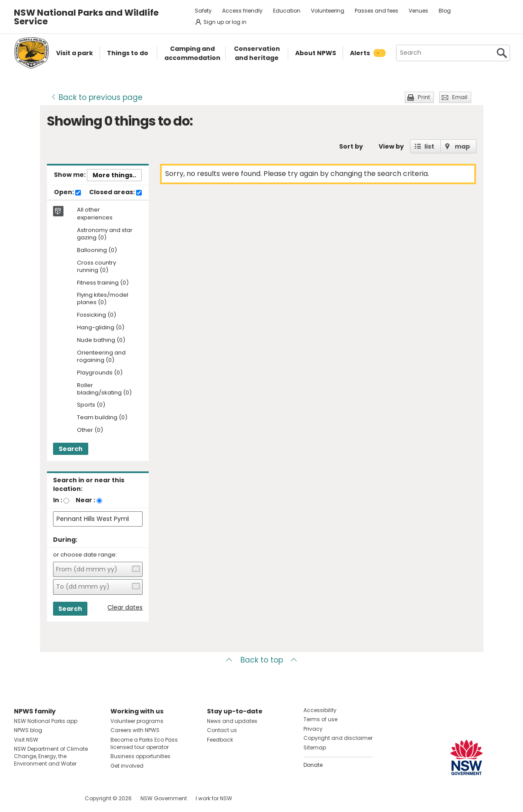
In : (58, 500)
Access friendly (242, 11)
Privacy (313, 729)
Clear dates (125, 608)
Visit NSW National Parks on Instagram (41, 798)
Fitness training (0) (103, 283)
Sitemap (315, 747)
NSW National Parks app (46, 721)
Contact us (222, 730)
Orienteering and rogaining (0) (101, 357)
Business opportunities (140, 756)
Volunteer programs (137, 721)
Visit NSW (26, 740)
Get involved (127, 766)
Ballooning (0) (97, 250)
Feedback (220, 740)
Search (71, 449)
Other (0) (90, 430)
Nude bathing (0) (101, 340)
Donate (313, 765)
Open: (67, 192)
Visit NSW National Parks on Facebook (22, 798)
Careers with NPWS (135, 730)
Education (287, 11)
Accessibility (320, 710)
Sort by (351, 146)
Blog (445, 11)
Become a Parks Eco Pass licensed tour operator (144, 743)
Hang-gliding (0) (101, 328)
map (462, 146)
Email (460, 97)
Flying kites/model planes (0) (103, 299)
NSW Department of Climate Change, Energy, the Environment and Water (51, 756)
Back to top (262, 660)
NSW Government (164, 798)
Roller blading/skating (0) (104, 389)
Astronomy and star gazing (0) (105, 234)
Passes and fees (376, 11)
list (429, 146)
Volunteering (328, 11)
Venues (418, 11)
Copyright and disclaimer (338, 738)
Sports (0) (91, 405)
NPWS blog (28, 730)
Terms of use (320, 719)
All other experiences (95, 214)
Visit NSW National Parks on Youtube (59, 798)
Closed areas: (115, 192)
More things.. (114, 175)
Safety (203, 11)
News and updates (232, 721)
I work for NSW (214, 798)
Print (424, 97)
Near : (85, 500)
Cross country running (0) (97, 267)
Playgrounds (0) (100, 373)
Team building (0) (102, 418)
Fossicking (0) (97, 315)
